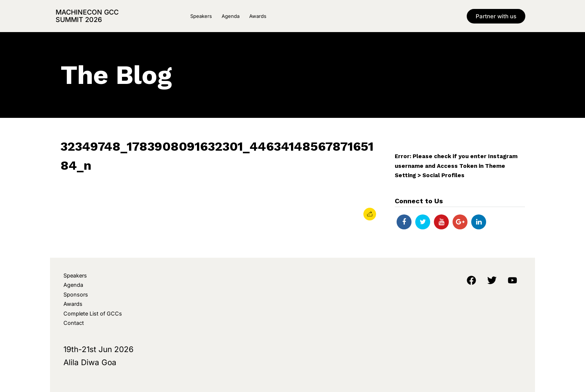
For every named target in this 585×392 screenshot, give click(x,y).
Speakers (201, 16)
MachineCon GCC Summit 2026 (87, 16)
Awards (258, 16)
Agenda (231, 16)
